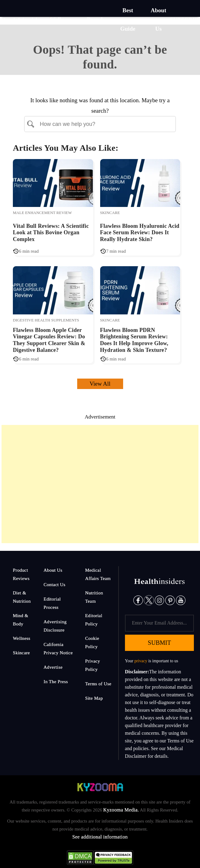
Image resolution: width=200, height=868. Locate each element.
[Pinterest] (170, 600)
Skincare (110, 213)
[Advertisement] (100, 484)
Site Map (94, 698)
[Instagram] (160, 600)
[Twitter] (149, 600)
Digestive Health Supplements (46, 320)
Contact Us (54, 585)
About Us (53, 570)
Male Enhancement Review (42, 213)
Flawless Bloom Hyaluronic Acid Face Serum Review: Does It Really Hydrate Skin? (140, 233)
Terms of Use (98, 684)
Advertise (53, 667)
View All (100, 384)
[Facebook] (138, 600)
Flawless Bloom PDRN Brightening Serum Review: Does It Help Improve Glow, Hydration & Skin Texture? (134, 340)
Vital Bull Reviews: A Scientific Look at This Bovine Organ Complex (51, 233)
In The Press (56, 682)
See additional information (100, 837)
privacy (141, 661)
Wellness (22, 638)
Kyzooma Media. (121, 810)
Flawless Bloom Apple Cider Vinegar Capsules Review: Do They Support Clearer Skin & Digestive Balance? (49, 340)
